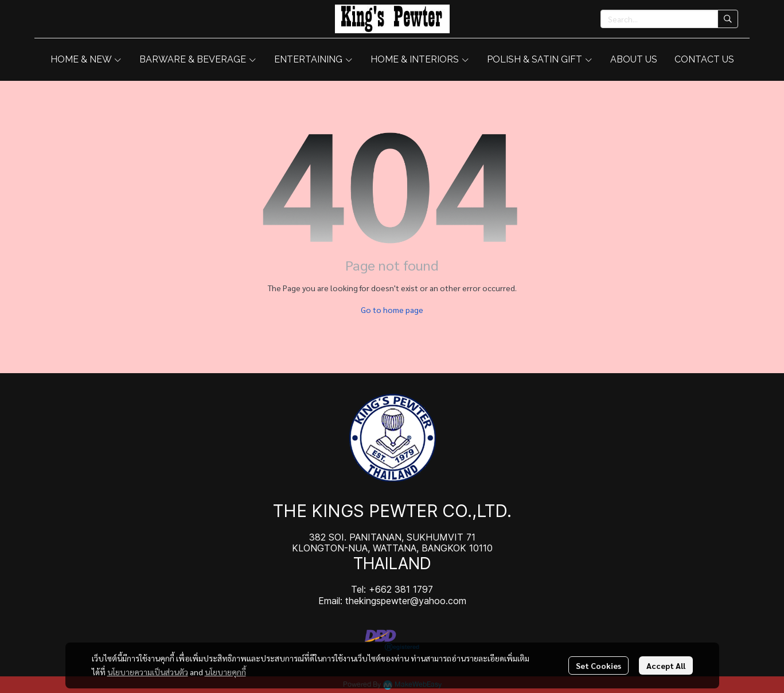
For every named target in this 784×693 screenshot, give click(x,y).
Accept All (666, 665)
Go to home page (392, 310)
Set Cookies (598, 665)
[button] (669, 19)
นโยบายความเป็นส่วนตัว (148, 672)
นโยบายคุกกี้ (225, 672)
